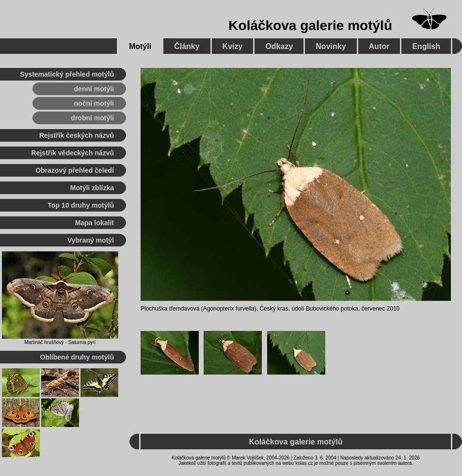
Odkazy (279, 46)
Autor (379, 46)
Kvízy (233, 46)
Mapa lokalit (95, 223)
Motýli (140, 46)
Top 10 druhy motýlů (81, 205)
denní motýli (94, 89)
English (426, 46)
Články (187, 46)
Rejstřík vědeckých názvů (73, 153)
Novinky (331, 46)
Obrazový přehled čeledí (75, 170)
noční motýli (94, 103)
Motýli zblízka (92, 188)
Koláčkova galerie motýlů (310, 25)
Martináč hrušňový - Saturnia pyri (60, 342)
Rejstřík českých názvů (77, 135)
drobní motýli (92, 118)
